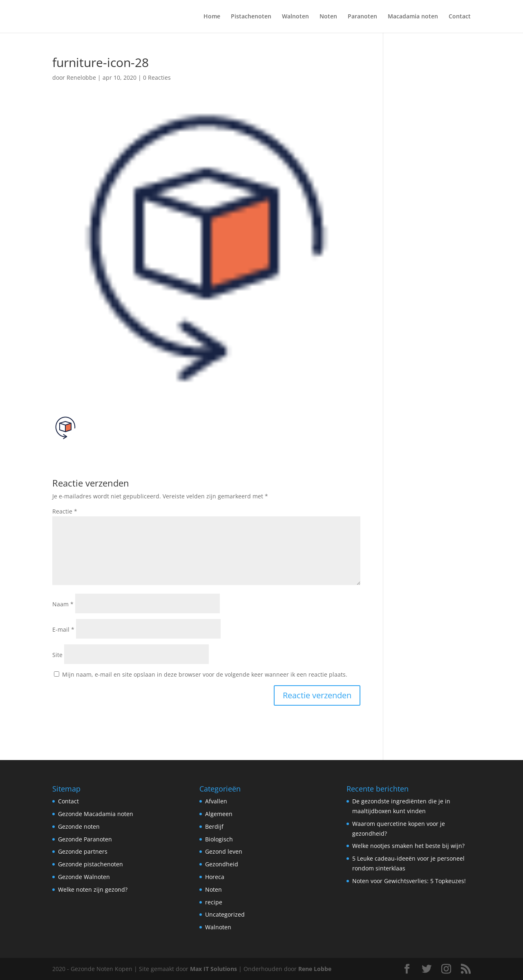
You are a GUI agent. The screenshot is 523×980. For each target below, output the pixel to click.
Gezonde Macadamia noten (96, 814)
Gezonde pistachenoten (91, 864)
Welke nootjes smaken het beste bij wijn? (408, 846)
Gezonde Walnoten (84, 877)
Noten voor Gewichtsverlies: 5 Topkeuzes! (409, 881)
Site (57, 655)
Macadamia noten (413, 17)
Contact (460, 17)
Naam (63, 604)
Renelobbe (81, 77)
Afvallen (216, 801)
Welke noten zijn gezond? (93, 889)
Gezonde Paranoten (85, 839)
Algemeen (219, 814)
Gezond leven (224, 851)
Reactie (65, 511)
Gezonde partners (83, 851)
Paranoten (362, 17)
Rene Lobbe (315, 969)
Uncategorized (225, 914)
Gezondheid (222, 864)
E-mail (63, 629)
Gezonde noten (79, 826)
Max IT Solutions (213, 969)
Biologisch (219, 839)
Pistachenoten (251, 17)
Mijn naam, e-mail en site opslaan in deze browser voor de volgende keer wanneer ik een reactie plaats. (205, 674)
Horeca (215, 877)
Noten (328, 17)
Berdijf (214, 826)
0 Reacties (157, 77)
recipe (214, 902)
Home (212, 17)
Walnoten (295, 17)
